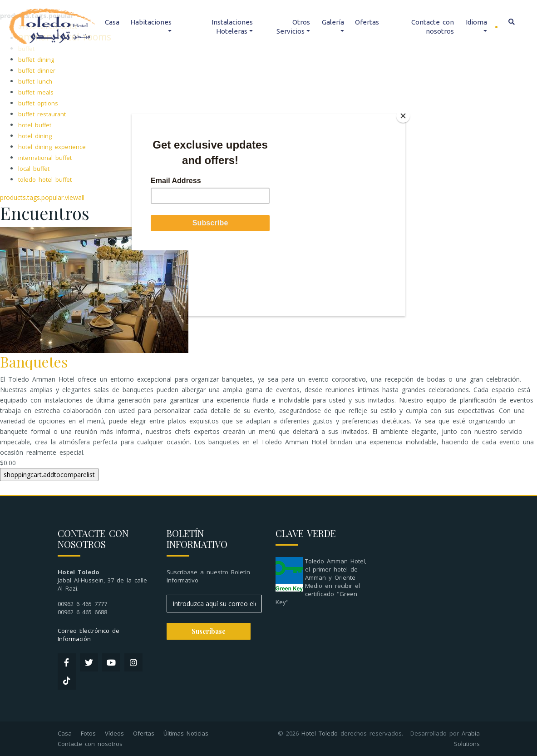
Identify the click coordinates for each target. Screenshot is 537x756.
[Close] (403, 116)
